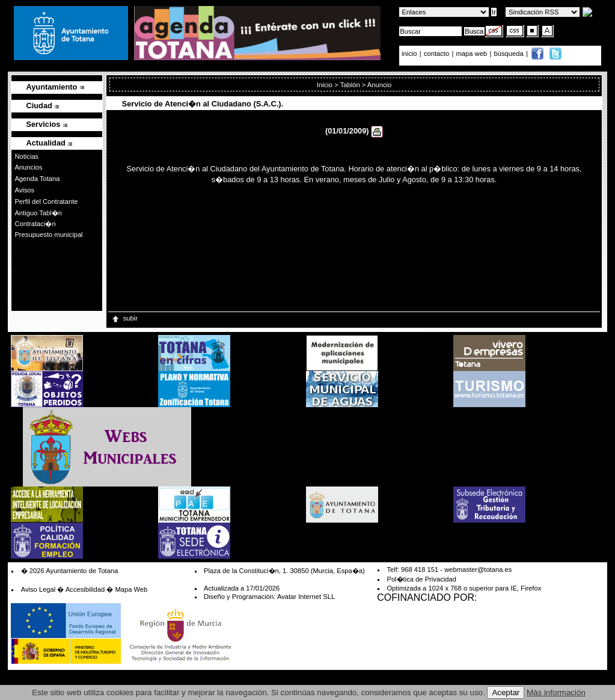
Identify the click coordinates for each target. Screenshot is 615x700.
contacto (436, 54)
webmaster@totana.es (478, 570)
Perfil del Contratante (46, 201)
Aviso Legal (38, 589)
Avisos (24, 190)
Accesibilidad (85, 589)
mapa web (473, 54)
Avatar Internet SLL (306, 597)
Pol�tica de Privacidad (421, 579)
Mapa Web (131, 589)
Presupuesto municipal (48, 235)
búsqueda (510, 54)
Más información (556, 692)
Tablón (350, 85)
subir (124, 318)
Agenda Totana (37, 179)
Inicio (325, 85)
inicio (410, 54)
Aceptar (506, 692)
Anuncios (28, 167)
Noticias (26, 156)
